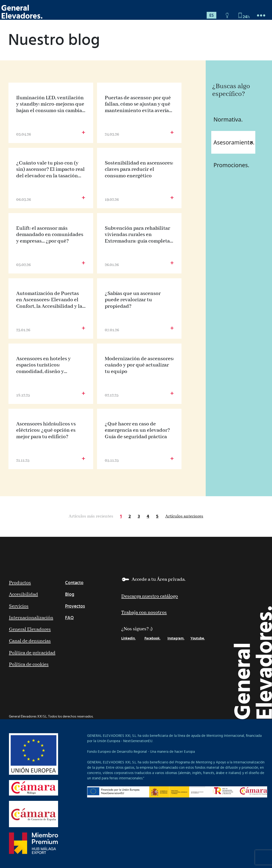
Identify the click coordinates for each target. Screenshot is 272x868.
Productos (20, 583)
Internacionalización (31, 618)
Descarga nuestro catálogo (150, 596)
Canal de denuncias (30, 641)
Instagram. (176, 638)
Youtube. (198, 638)
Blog (70, 594)
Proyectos (75, 606)
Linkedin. (128, 638)
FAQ (69, 618)
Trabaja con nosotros (144, 613)
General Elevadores (30, 629)
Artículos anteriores (184, 516)
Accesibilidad (23, 594)
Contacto (74, 583)
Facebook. (152, 638)
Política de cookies (29, 664)
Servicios (19, 606)
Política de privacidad (32, 653)
